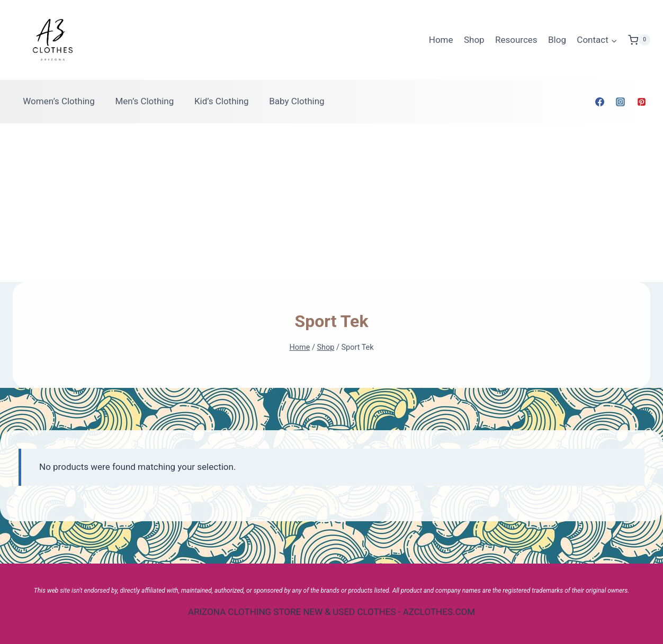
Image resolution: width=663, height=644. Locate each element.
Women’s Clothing (59, 101)
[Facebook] (600, 102)
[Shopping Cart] (639, 40)
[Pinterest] (641, 102)
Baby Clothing (297, 101)
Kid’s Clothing (222, 101)
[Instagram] (621, 102)
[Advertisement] (331, 203)
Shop (474, 40)
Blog (557, 40)
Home (441, 40)
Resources (516, 40)
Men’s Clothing (144, 101)
